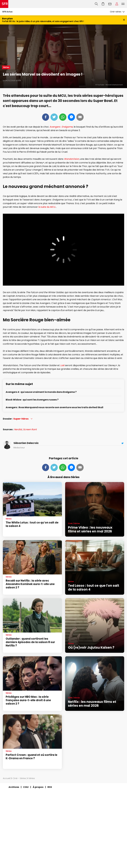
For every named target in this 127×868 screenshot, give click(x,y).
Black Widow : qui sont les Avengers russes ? (32, 400)
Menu (123, 4)
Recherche (96, 4)
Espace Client (117, 4)
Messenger (71, 117)
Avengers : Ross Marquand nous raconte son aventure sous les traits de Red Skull (54, 408)
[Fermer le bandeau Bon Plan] (124, 20)
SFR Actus (7, 12)
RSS (50, 787)
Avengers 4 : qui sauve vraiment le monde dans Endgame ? (41, 392)
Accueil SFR (4, 4)
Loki (62, 365)
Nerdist (18, 429)
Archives (14, 787)
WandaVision (72, 159)
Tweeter (54, 117)
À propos (38, 787)
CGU (26, 787)
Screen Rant (30, 429)
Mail (80, 117)
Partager (46, 117)
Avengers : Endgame (61, 127)
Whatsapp (63, 117)
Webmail (110, 4)
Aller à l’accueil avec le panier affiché (103, 4)
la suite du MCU (47, 207)
